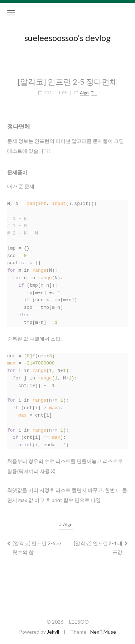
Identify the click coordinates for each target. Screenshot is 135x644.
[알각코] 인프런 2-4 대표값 (101, 543)
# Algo (66, 520)
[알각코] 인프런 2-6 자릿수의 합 (34, 543)
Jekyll (53, 632)
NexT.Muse (103, 632)
